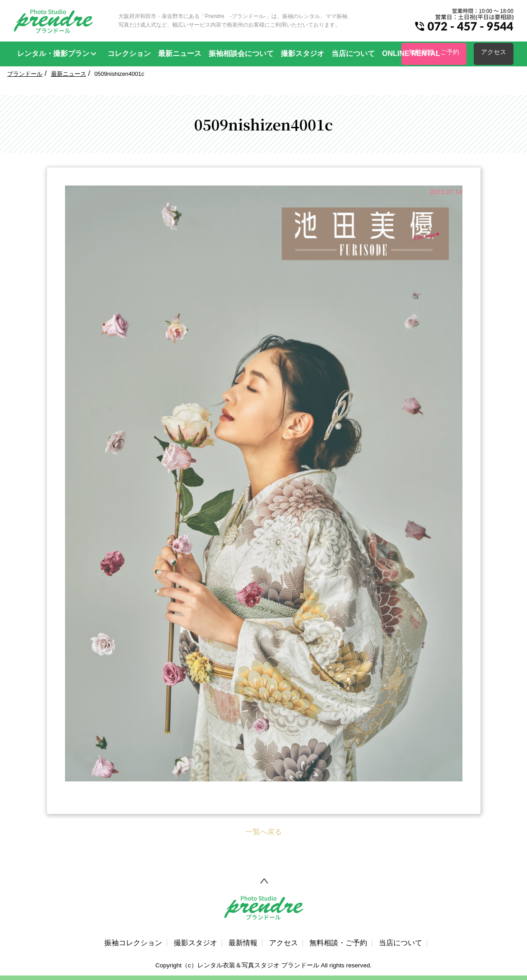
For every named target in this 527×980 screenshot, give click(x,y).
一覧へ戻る (264, 832)
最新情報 (243, 943)
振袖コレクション (133, 943)
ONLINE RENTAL (411, 53)
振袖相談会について (241, 53)
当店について (353, 53)
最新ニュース (180, 53)
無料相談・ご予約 (338, 943)
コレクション (129, 53)
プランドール (25, 74)
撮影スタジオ (303, 53)
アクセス (494, 52)
